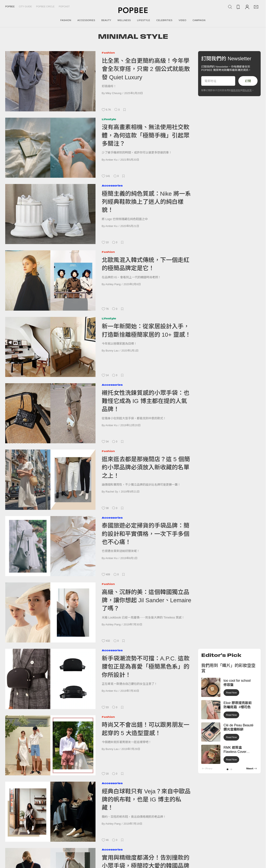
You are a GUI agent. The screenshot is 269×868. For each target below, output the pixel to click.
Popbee (10, 6)
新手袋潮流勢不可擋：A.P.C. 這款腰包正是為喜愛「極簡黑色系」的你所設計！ (146, 667)
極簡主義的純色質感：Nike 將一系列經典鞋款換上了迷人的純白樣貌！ (146, 202)
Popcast (64, 6)
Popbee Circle (45, 6)
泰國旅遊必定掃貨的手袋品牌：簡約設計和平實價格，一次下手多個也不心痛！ (146, 534)
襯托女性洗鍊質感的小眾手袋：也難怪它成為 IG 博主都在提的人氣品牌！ (146, 401)
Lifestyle (109, 119)
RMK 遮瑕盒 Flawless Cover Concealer (235, 752)
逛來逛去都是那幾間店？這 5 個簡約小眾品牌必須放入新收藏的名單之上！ (146, 467)
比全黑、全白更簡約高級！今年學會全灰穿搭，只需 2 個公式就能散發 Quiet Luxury (146, 69)
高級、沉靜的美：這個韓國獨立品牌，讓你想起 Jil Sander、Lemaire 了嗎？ (146, 600)
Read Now (231, 693)
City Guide (25, 6)
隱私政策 (247, 90)
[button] (228, 769)
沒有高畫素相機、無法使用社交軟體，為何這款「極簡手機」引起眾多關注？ (146, 135)
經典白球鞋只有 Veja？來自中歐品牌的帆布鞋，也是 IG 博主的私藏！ (146, 800)
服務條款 (236, 90)
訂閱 (248, 81)
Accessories (112, 186)
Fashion (108, 53)
